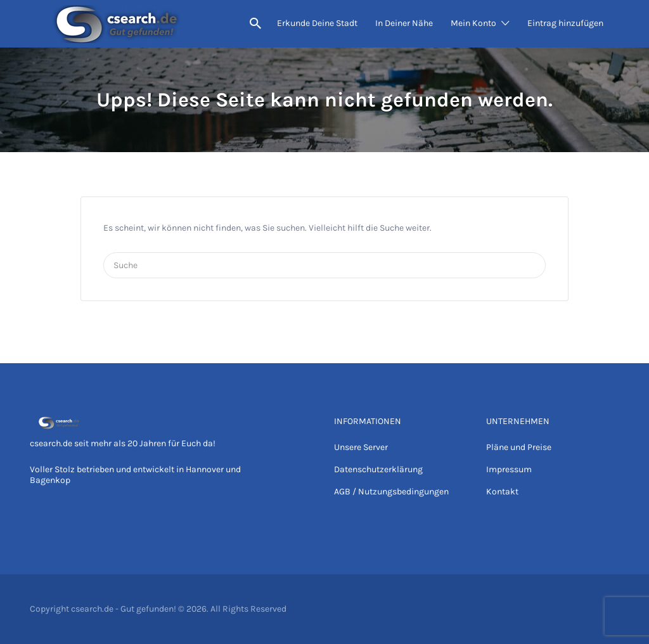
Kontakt (502, 492)
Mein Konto (473, 23)
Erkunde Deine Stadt (317, 23)
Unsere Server (361, 447)
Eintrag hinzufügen (565, 23)
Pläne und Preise (519, 447)
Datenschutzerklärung (378, 469)
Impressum (509, 469)
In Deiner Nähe (404, 23)
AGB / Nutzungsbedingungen (391, 492)
